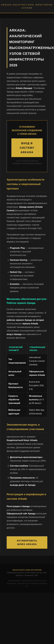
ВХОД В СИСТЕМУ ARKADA (27, 148)
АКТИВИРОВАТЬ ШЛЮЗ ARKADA (27, 542)
